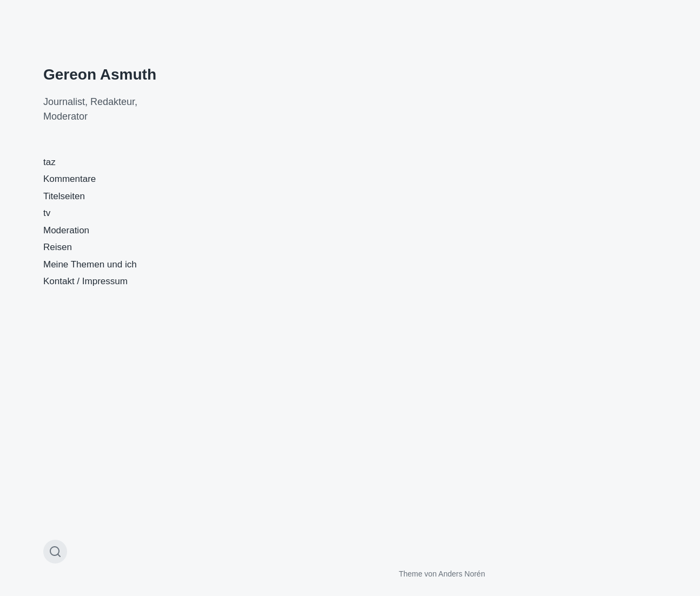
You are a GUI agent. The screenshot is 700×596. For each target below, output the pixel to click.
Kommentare (70, 179)
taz (49, 162)
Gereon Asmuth (100, 74)
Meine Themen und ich (90, 264)
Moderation (66, 230)
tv (47, 213)
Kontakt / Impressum (85, 281)
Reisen (58, 247)
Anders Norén (461, 574)
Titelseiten (64, 196)
